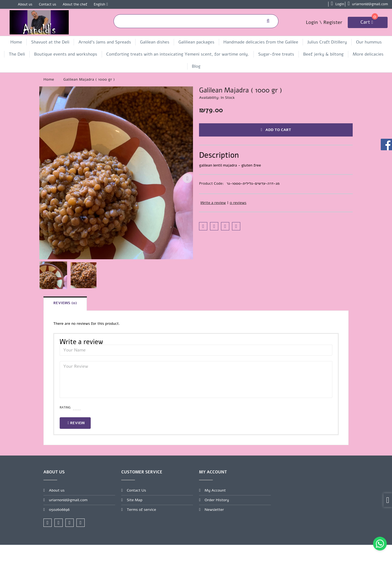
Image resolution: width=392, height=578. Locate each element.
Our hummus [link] (369, 42)
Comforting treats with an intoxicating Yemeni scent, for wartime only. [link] (178, 54)
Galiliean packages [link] (196, 42)
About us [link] (25, 4)
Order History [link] (217, 500)
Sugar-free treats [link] (276, 54)
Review (76, 423)
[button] (53, 275)
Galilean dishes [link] (155, 42)
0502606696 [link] (59, 510)
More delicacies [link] (368, 54)
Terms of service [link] (141, 510)
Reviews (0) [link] (65, 303)
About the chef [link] (75, 4)
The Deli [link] (17, 54)
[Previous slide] (45, 178)
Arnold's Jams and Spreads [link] (105, 42)
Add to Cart (276, 130)
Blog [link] (196, 66)
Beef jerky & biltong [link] (323, 54)
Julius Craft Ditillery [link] (327, 42)
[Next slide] (187, 178)
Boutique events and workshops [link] (66, 54)
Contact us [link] (47, 4)
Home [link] (16, 42)
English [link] (99, 4)
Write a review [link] (213, 203)
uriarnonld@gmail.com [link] (68, 500)
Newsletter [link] (214, 510)
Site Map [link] (135, 500)
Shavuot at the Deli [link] (50, 42)
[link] (380, 544)
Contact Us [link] (136, 490)
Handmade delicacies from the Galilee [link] (261, 42)
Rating (65, 407)
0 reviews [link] (238, 203)
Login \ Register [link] (324, 22)
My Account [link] (215, 490)
